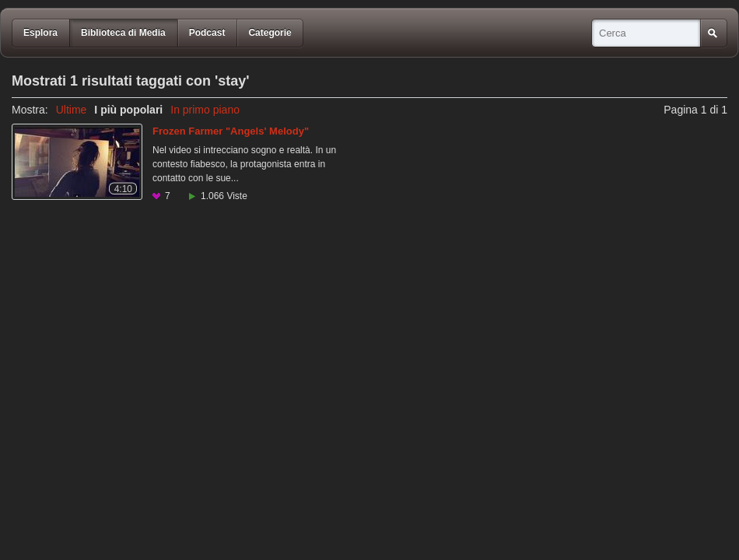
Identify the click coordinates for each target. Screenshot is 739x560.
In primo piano (205, 110)
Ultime (72, 110)
